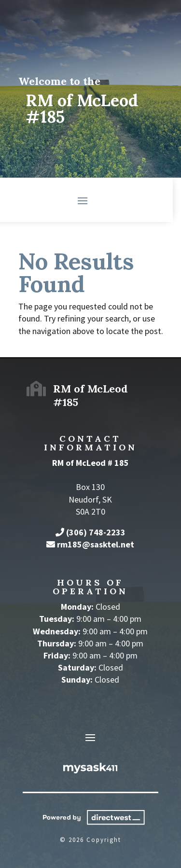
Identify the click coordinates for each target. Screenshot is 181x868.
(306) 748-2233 (96, 532)
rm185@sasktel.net (96, 544)
